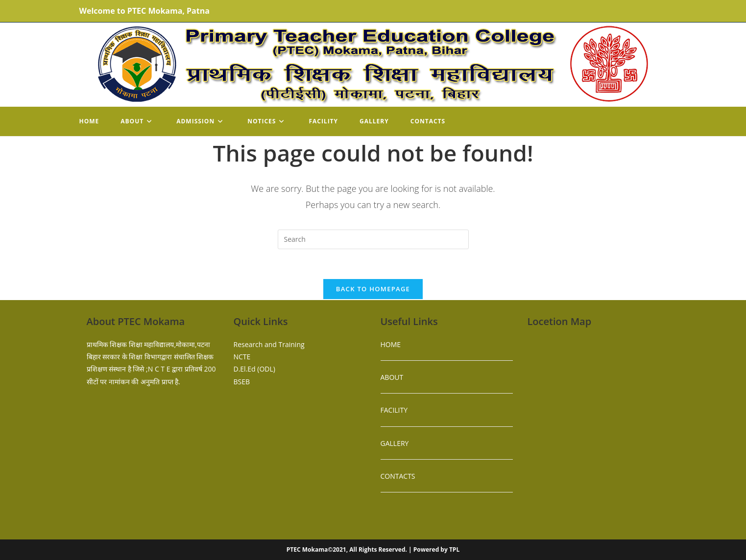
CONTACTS (398, 476)
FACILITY (394, 410)
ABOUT (392, 377)
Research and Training (269, 344)
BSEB (242, 382)
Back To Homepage (373, 289)
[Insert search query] (373, 239)
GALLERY (395, 443)
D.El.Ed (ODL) (254, 369)
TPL (454, 549)
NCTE (242, 357)
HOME (391, 344)
